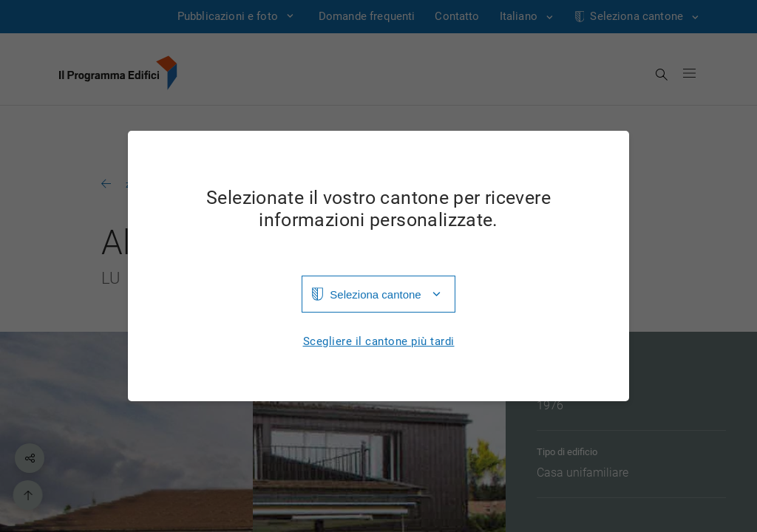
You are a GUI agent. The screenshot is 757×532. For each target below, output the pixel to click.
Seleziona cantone (375, 294)
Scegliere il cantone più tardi (379, 342)
